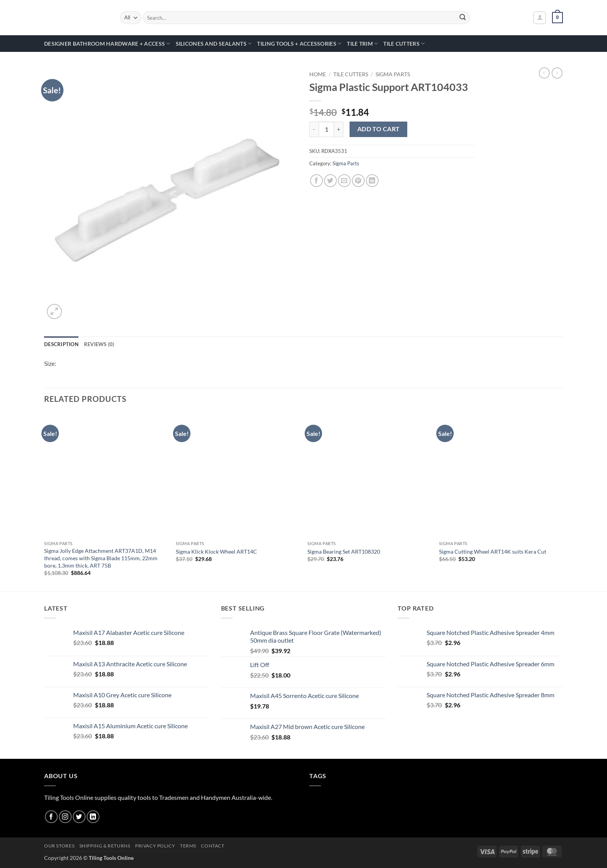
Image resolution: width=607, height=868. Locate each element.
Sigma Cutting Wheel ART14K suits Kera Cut (493, 552)
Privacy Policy (155, 846)
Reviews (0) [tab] (99, 344)
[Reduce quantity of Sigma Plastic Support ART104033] (314, 129)
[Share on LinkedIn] (372, 181)
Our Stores (59, 846)
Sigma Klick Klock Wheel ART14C (216, 552)
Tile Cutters (404, 44)
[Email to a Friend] (344, 181)
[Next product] (544, 73)
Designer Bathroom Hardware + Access (107, 44)
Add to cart (379, 129)
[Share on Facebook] (316, 181)
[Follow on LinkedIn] (93, 817)
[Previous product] (557, 73)
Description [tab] (61, 344)
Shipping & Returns (105, 846)
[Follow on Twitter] (79, 817)
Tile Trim (362, 44)
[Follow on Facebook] (51, 817)
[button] (540, 18)
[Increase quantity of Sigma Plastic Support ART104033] (339, 129)
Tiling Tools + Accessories (299, 44)
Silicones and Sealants (214, 44)
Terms (188, 846)
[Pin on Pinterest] (358, 181)
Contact (213, 846)
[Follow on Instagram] (65, 817)
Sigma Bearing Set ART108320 (344, 552)
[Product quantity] (326, 129)
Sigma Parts (393, 74)
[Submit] (463, 18)
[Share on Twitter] (330, 181)
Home (318, 74)
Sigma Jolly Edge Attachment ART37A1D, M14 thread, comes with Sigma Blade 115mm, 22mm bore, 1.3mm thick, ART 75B (101, 558)
